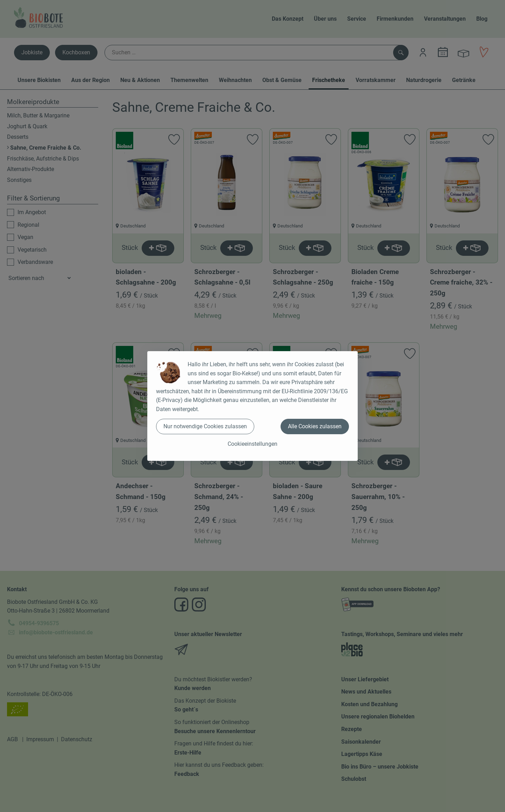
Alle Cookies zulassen (315, 426)
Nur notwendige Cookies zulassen (205, 426)
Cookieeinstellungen (252, 444)
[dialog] (252, 406)
